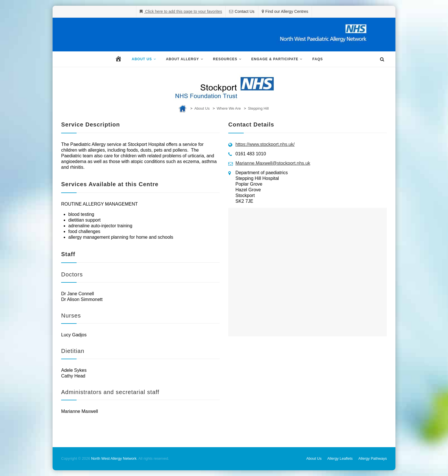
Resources (225, 59)
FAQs (318, 59)
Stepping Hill (258, 108)
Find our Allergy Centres (287, 11)
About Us (142, 59)
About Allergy (183, 59)
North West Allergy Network (114, 458)
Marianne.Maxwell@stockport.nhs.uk (273, 163)
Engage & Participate (275, 59)
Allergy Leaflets (340, 458)
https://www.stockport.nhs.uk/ (265, 144)
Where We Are (229, 108)
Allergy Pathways (373, 458)
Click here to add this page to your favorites (183, 11)
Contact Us (244, 11)
